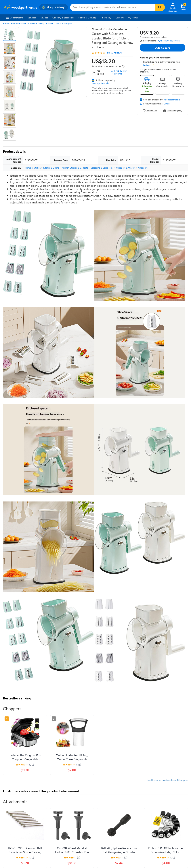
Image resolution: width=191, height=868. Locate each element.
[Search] (160, 7)
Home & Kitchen (19, 23)
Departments (15, 18)
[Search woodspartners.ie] (112, 7)
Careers (120, 18)
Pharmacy (106, 18)
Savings (44, 18)
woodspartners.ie (100, 83)
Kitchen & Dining (36, 23)
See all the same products (174, 856)
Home (6, 23)
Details (167, 104)
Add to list (150, 110)
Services (32, 18)
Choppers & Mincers (126, 168)
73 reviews (116, 53)
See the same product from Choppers (167, 700)
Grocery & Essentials (63, 18)
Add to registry (173, 110)
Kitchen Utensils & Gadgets (59, 23)
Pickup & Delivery (87, 18)
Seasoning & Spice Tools (102, 168)
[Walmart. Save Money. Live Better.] (20, 7)
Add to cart (163, 48)
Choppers (143, 168)
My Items (133, 18)
